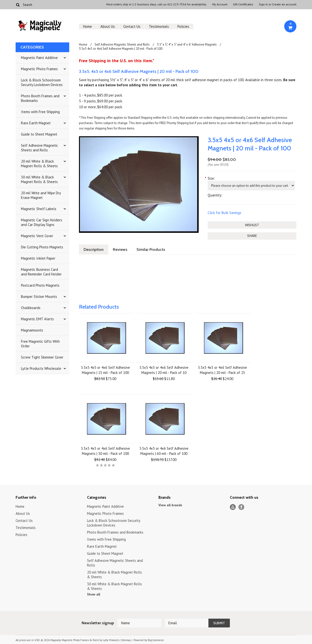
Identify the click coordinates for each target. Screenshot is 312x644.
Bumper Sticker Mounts (39, 297)
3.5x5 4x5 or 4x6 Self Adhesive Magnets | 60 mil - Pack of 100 (164, 451)
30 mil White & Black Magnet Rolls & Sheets (39, 179)
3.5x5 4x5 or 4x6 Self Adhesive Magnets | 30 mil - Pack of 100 (105, 451)
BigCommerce (156, 640)
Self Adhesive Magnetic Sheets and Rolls (39, 148)
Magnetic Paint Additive (39, 58)
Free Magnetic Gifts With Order (40, 344)
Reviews (120, 249)
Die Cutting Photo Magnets (42, 247)
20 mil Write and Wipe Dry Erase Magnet (41, 195)
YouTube (233, 507)
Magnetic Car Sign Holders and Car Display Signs (42, 222)
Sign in (263, 4)
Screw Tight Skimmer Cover (42, 357)
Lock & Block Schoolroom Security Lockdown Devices (42, 82)
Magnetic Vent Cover (37, 236)
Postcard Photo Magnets (40, 285)
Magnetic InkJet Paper (38, 258)
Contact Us (132, 26)
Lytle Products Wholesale (41, 368)
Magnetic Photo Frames (39, 69)
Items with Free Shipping (40, 112)
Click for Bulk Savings (224, 213)
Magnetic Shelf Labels (39, 209)
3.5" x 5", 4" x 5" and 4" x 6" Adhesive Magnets (187, 44)
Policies (183, 26)
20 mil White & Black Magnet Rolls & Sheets (39, 164)
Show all (94, 594)
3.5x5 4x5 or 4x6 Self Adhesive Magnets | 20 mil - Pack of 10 (164, 370)
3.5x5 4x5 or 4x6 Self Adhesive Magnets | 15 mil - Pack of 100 (105, 370)
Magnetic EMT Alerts (37, 319)
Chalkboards (31, 308)
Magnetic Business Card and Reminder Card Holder (41, 272)
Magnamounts (32, 330)
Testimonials (159, 26)
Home (88, 26)
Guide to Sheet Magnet (39, 134)
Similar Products (151, 249)
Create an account (284, 4)
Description (94, 249)
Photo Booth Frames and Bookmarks (40, 98)
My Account (220, 4)
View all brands (170, 505)
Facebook (241, 507)
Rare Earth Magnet (36, 123)
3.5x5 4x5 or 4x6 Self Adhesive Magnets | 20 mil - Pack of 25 (222, 370)
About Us (108, 26)
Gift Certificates (243, 4)
